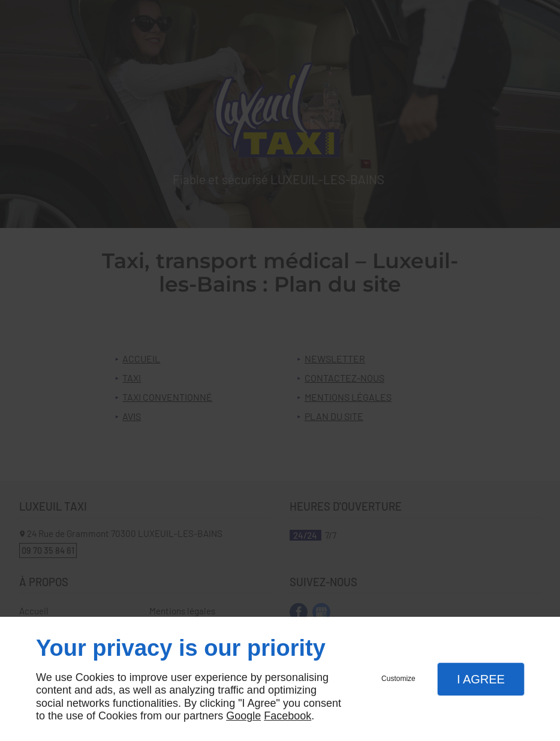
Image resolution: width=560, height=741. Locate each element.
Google (243, 716)
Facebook (287, 716)
